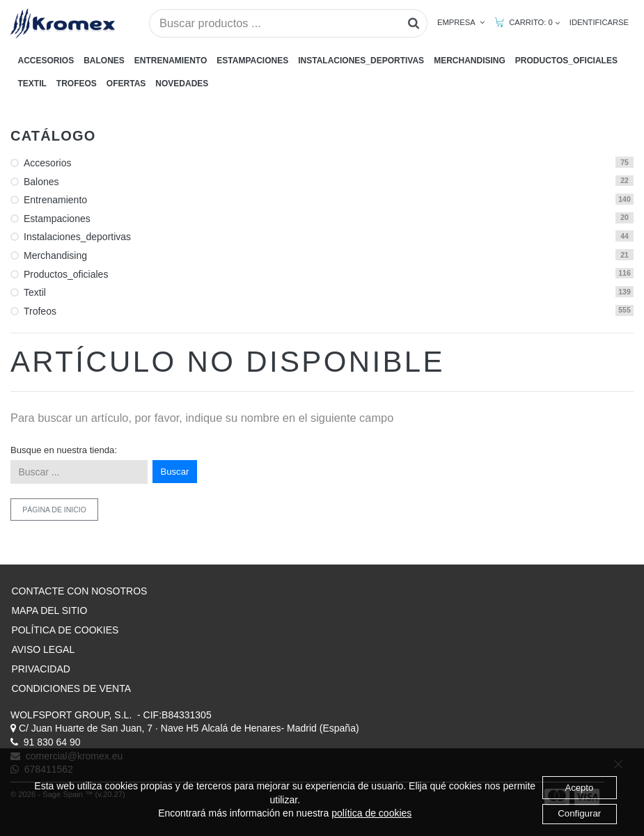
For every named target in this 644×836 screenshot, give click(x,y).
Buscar (175, 472)
